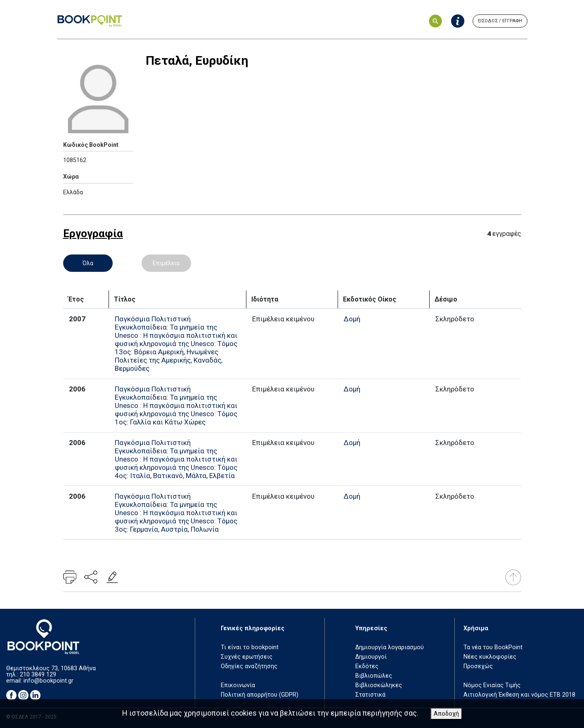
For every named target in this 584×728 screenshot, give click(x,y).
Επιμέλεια (166, 263)
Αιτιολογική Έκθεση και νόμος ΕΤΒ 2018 (519, 695)
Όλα (88, 263)
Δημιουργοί (371, 657)
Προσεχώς (478, 666)
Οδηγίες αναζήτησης (249, 666)
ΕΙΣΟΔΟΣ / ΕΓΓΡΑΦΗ (500, 21)
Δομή (352, 319)
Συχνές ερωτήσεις (247, 657)
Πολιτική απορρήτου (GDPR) (260, 695)
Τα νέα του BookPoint (493, 647)
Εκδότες (367, 666)
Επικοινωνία (238, 685)
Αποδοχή (446, 714)
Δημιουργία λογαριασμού (390, 647)
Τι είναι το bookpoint (250, 647)
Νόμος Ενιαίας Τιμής (492, 685)
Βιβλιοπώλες (374, 676)
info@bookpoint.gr (48, 681)
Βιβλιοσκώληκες (379, 685)
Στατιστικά (370, 695)
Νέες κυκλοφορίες (490, 657)
